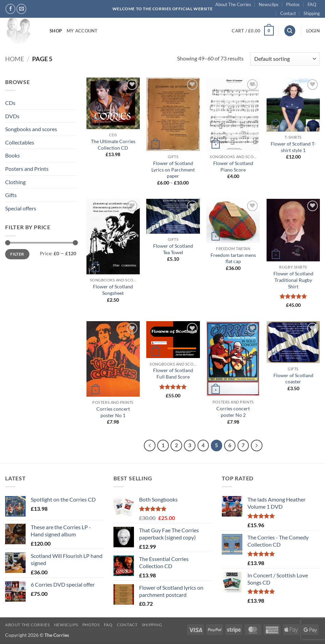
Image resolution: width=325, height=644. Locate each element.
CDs (10, 103)
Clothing (15, 182)
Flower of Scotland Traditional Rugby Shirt (293, 280)
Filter (17, 254)
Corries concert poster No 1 (113, 412)
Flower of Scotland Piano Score (233, 166)
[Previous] (150, 446)
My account (82, 31)
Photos (293, 4)
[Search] (290, 31)
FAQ (312, 4)
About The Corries (233, 4)
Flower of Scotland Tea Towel (173, 249)
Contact (288, 13)
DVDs (12, 116)
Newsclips (269, 4)
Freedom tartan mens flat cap (233, 258)
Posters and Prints (27, 169)
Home (15, 59)
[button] (253, 31)
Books (12, 155)
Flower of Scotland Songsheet (113, 290)
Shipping (312, 13)
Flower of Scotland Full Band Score (173, 373)
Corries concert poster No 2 (233, 412)
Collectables (20, 142)
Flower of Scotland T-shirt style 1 (293, 147)
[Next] (257, 446)
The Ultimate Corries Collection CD (113, 145)
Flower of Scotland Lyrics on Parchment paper (173, 169)
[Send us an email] (21, 9)
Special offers (21, 208)
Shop (56, 31)
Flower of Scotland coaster (293, 379)
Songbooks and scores (31, 129)
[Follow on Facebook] (10, 9)
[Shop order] (285, 59)
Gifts (11, 195)
